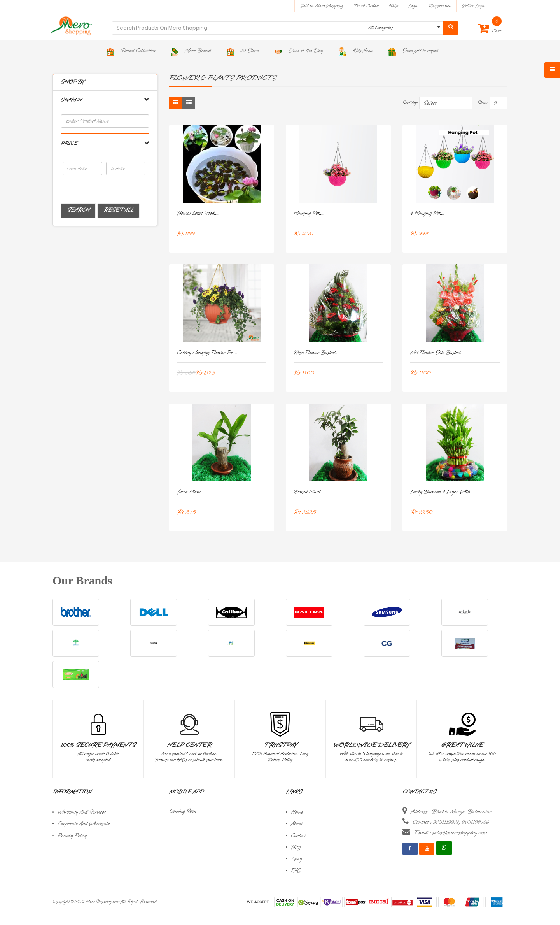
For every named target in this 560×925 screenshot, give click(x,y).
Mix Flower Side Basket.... (437, 353)
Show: (483, 103)
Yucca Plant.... (191, 492)
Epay (296, 859)
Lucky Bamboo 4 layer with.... (443, 492)
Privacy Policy (72, 836)
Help (393, 6)
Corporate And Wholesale (84, 824)
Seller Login (473, 6)
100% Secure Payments (98, 745)
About (297, 824)
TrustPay (280, 745)
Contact (298, 836)
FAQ (296, 871)
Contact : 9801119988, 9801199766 (451, 822)
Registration (440, 6)
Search (78, 210)
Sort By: (410, 103)
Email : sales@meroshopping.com (451, 833)
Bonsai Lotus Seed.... (198, 213)
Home (297, 812)
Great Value (462, 745)
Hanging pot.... (309, 213)
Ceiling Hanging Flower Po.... (207, 353)
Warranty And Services (82, 812)
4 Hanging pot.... (427, 213)
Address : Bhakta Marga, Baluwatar (451, 812)
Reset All (118, 210)
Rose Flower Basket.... (317, 353)
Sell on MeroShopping (321, 6)
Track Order (366, 6)
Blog (296, 847)
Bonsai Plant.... (309, 492)
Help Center (189, 745)
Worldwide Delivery (371, 745)
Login (413, 6)
